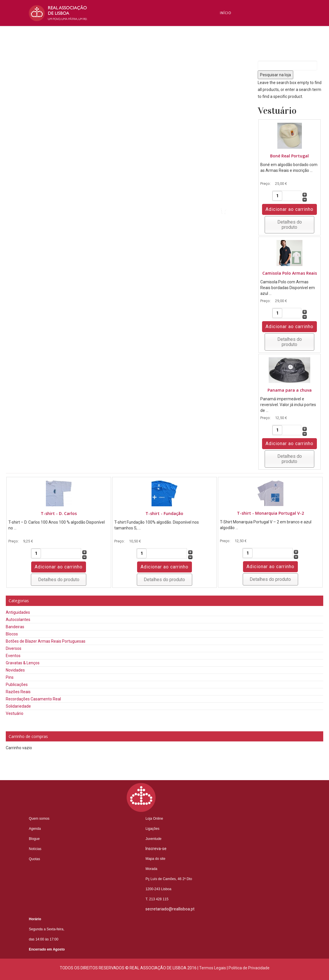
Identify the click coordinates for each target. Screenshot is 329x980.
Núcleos (228, 143)
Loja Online (154, 819)
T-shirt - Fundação (164, 513)
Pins (10, 677)
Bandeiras (15, 627)
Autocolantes (18, 620)
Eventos (13, 656)
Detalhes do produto (290, 225)
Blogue (228, 91)
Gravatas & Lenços (23, 663)
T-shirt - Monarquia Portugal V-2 (270, 513)
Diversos (14, 648)
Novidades (15, 670)
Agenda (35, 829)
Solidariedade (18, 706)
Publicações (17, 685)
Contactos (232, 169)
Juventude (153, 839)
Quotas (34, 859)
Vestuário (15, 713)
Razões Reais (18, 692)
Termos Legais (213, 968)
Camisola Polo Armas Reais (290, 273)
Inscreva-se (232, 65)
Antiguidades (18, 612)
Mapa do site (155, 859)
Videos (227, 195)
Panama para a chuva (290, 390)
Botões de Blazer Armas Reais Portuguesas (46, 641)
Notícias (229, 117)
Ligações (152, 829)
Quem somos (39, 819)
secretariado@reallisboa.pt (170, 909)
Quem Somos (233, 39)
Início (226, 13)
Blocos (12, 634)
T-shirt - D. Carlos (59, 513)
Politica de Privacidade (249, 968)
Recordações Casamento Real (33, 699)
